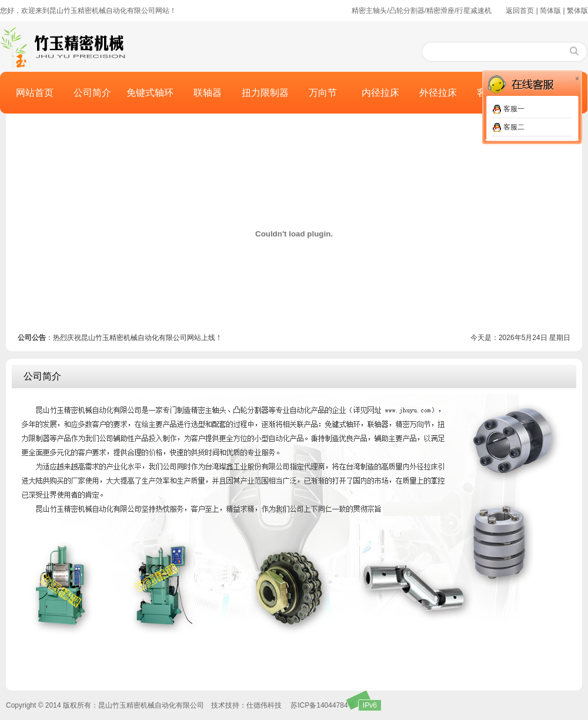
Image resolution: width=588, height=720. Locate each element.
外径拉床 (438, 93)
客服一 (514, 109)
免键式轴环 (150, 93)
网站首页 (35, 93)
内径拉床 (380, 93)
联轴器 (208, 93)
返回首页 (520, 11)
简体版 (550, 11)
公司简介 (92, 93)
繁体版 (577, 11)
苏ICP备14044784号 (323, 705)
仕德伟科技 (264, 705)
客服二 (514, 127)
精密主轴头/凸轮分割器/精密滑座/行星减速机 (422, 11)
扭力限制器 (265, 93)
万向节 (323, 93)
